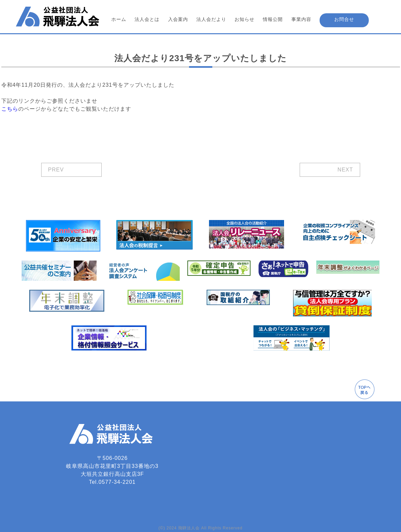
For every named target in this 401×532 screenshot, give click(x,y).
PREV (56, 170)
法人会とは (147, 19)
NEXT (345, 170)
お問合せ (344, 19)
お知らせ (245, 19)
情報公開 (273, 19)
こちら (10, 109)
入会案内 (178, 19)
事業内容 (301, 19)
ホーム (119, 19)
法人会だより (211, 19)
